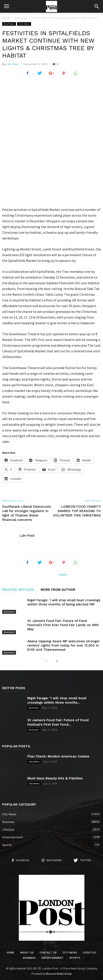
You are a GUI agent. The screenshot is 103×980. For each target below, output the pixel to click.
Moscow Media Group (59, 974)
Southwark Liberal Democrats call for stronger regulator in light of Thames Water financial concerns (27, 513)
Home (6, 18)
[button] (97, 6)
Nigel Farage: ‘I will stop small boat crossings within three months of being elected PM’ (64, 602)
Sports (47, 845)
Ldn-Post (12, 64)
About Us (27, 953)
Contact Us (48, 953)
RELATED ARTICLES (18, 590)
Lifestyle (47, 829)
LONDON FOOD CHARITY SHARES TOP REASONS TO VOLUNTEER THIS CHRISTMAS (77, 511)
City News (24, 24)
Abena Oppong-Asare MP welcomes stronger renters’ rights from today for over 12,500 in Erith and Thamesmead (64, 645)
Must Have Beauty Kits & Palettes (55, 778)
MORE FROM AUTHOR (58, 590)
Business (9, 24)
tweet (63, 574)
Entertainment (47, 837)
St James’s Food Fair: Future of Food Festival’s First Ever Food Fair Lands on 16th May (63, 625)
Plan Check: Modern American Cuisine (58, 756)
